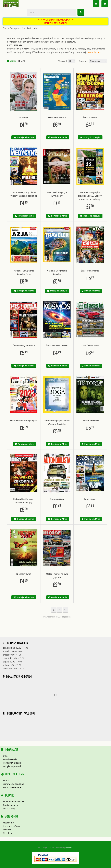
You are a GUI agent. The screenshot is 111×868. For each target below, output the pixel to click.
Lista (22, 61)
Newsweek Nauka (57, 117)
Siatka (11, 61)
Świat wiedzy (90, 499)
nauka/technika (31, 28)
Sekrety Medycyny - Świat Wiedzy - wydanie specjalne (24, 194)
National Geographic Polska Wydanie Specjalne (57, 422)
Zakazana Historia (90, 421)
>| (65, 610)
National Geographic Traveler (57, 272)
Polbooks (69, 847)
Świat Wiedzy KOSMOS (57, 346)
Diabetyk (24, 117)
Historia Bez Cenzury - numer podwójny (24, 501)
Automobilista (57, 499)
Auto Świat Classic (90, 346)
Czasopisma (15, 28)
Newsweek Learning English (24, 421)
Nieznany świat (24, 574)
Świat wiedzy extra (90, 271)
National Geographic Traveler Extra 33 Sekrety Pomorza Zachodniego (90, 196)
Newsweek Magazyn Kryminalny (57, 194)
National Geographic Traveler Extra (24, 272)
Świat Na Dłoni (90, 117)
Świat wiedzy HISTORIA (24, 346)
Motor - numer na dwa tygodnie (57, 576)
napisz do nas (94, 52)
